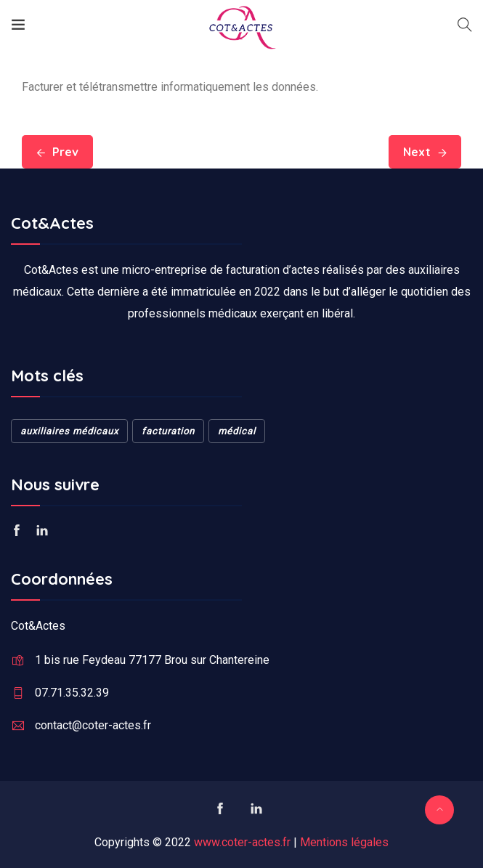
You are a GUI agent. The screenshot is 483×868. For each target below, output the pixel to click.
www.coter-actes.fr (242, 842)
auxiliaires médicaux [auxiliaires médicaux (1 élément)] (69, 431)
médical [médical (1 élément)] (237, 431)
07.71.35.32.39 (72, 693)
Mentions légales (344, 842)
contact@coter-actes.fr (93, 725)
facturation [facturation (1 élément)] (168, 431)
